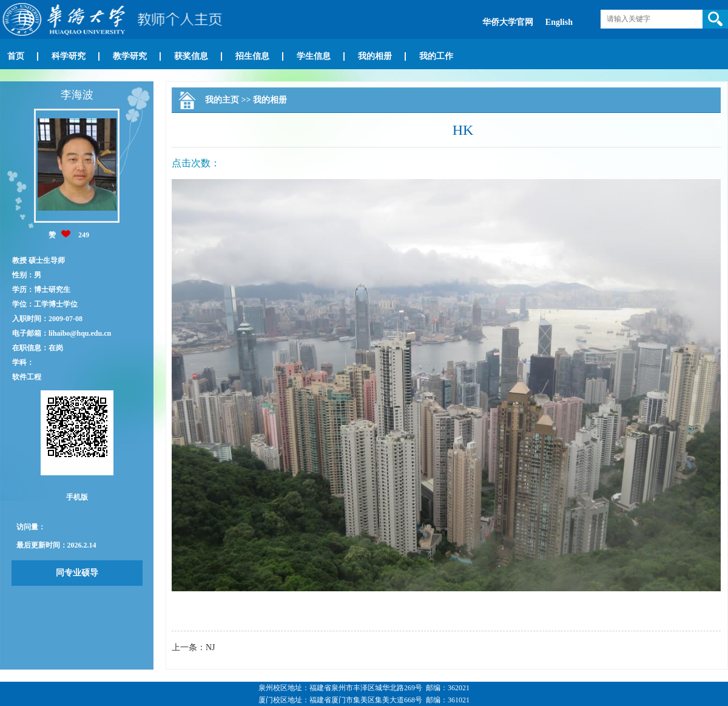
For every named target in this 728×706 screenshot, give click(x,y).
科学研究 (69, 56)
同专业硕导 (77, 573)
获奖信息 (191, 56)
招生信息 (252, 56)
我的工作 (436, 56)
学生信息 (314, 56)
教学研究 (130, 56)
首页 (16, 56)
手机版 (77, 497)
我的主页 (222, 100)
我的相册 (375, 56)
